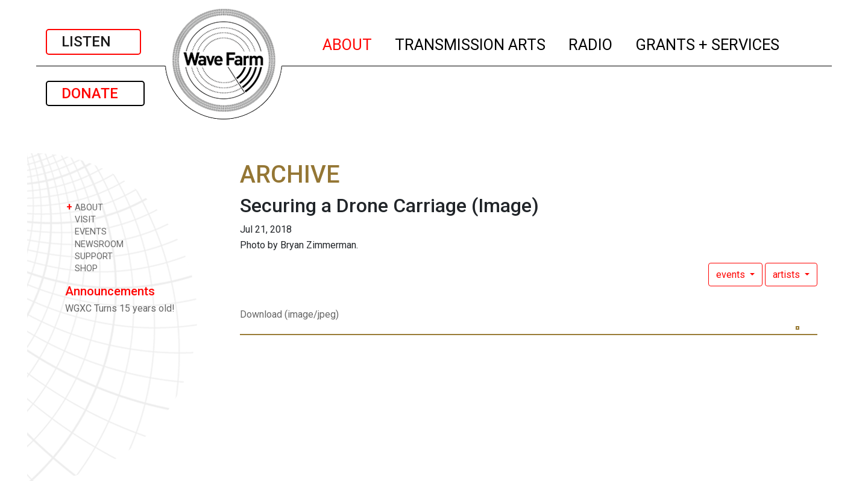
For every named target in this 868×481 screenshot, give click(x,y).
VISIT (81, 219)
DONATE (95, 93)
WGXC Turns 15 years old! (120, 308)
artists (788, 275)
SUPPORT (90, 256)
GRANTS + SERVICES (708, 43)
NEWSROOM (95, 244)
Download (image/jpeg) (289, 314)
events (732, 275)
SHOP (82, 268)
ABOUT (348, 43)
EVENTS (86, 231)
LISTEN (93, 42)
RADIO (591, 43)
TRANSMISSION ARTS (471, 43)
